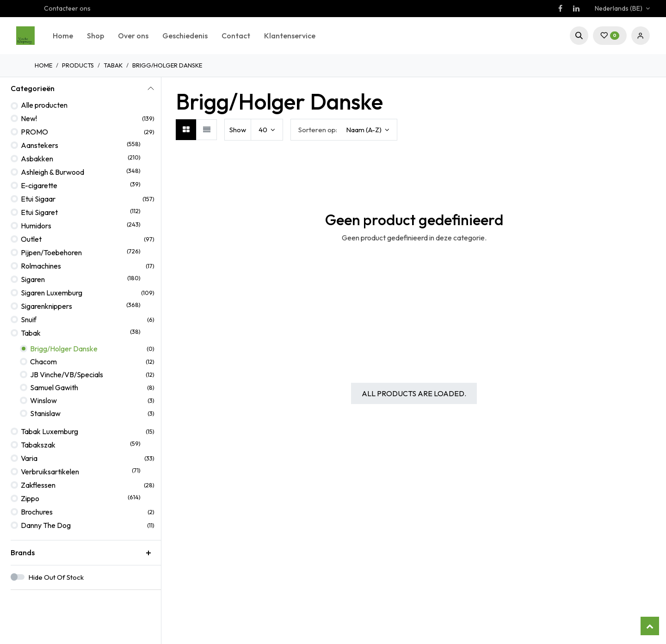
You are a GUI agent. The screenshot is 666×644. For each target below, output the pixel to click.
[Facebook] (560, 8)
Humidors (36, 226)
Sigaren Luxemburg (52, 293)
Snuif (29, 319)
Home (43, 65)
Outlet (31, 239)
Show (238, 130)
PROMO (34, 132)
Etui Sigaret (39, 212)
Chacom (43, 362)
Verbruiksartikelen (50, 472)
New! (29, 118)
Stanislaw (45, 413)
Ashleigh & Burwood (52, 172)
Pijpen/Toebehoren (51, 252)
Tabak (113, 65)
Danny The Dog (46, 525)
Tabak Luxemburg (49, 431)
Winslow (43, 400)
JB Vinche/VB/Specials (67, 374)
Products (78, 65)
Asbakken (37, 159)
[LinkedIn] (576, 8)
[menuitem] (63, 36)
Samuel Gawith (54, 387)
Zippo (30, 498)
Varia (29, 458)
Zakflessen (38, 485)
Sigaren (33, 279)
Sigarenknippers (46, 306)
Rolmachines (41, 266)
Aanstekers (40, 145)
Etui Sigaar (38, 199)
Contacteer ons (67, 8)
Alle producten (44, 105)
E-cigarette (39, 185)
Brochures (37, 512)
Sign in (641, 36)
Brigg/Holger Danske (64, 349)
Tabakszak (38, 445)
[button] (579, 36)
